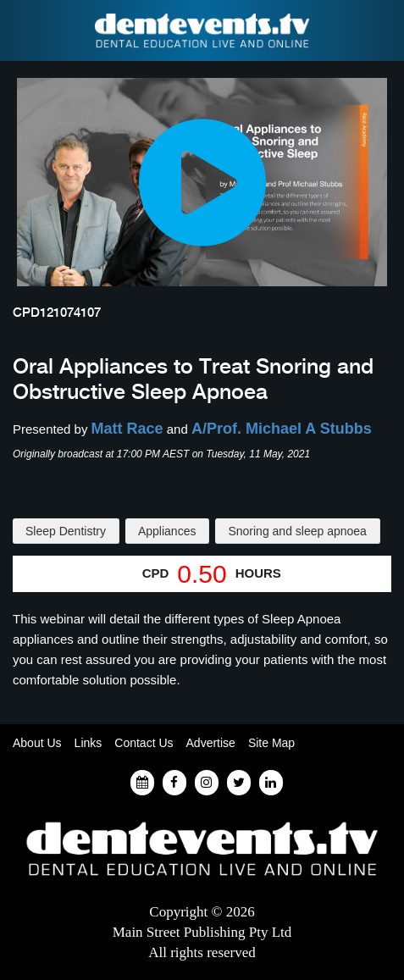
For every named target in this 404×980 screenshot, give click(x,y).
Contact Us (144, 743)
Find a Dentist (23, 30)
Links (89, 743)
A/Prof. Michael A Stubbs (282, 429)
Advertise (211, 743)
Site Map (271, 743)
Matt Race (127, 429)
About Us (37, 743)
